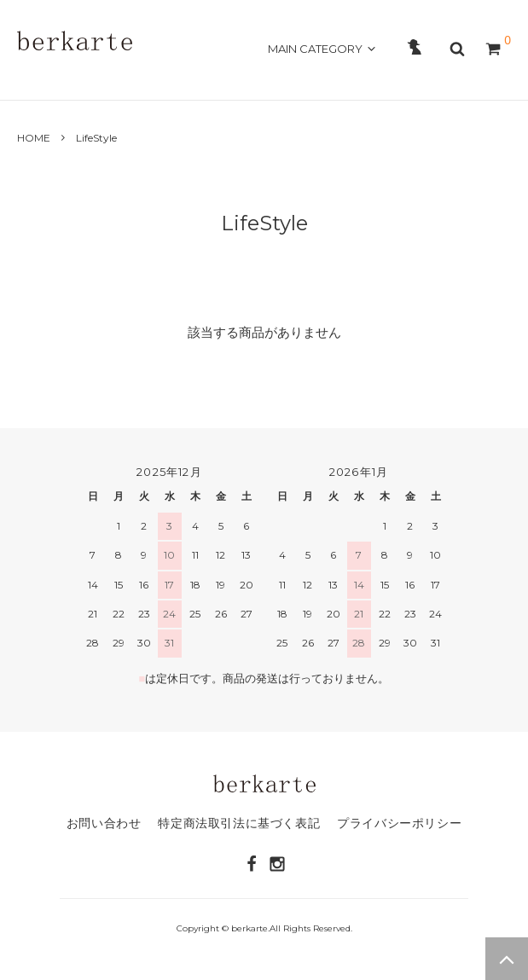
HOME (38, 78)
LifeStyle (96, 138)
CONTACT (287, 78)
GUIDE (224, 78)
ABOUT (92, 78)
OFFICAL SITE (461, 78)
